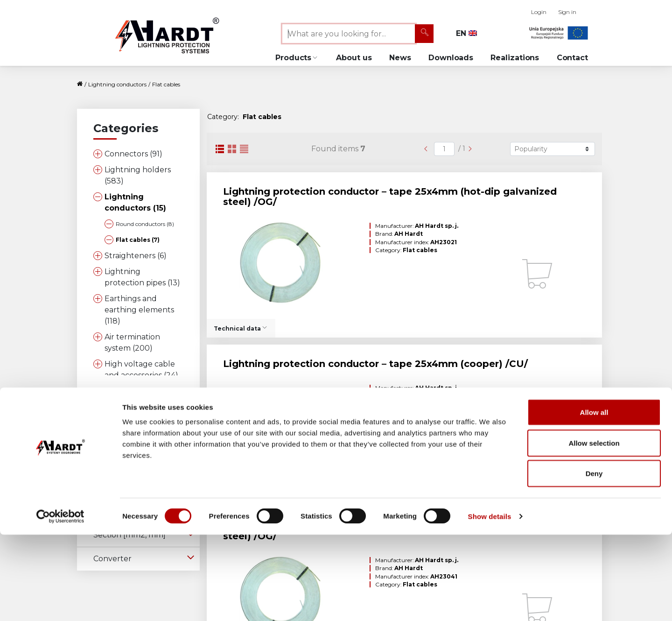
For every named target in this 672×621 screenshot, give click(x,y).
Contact (572, 58)
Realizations (515, 58)
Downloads (451, 58)
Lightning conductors (117, 84)
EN (466, 33)
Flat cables (166, 84)
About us (354, 58)
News (400, 58)
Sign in (567, 12)
